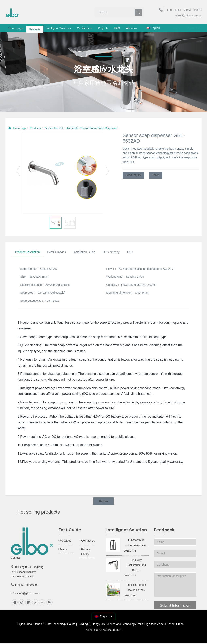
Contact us (88, 541)
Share (155, 175)
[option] (63, 173)
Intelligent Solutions (59, 28)
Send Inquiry (133, 175)
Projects (103, 28)
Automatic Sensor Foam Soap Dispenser (92, 128)
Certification (84, 28)
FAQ (117, 28)
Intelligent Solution (126, 531)
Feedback (164, 531)
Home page (16, 28)
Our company (116, 252)
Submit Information (175, 606)
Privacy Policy (86, 553)
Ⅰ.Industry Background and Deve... (136, 566)
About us (132, 28)
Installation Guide (88, 252)
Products (35, 28)
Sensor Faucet (54, 128)
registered (193, 28)
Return (103, 502)
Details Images (59, 252)
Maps (63, 550)
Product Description (28, 252)
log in (177, 28)
